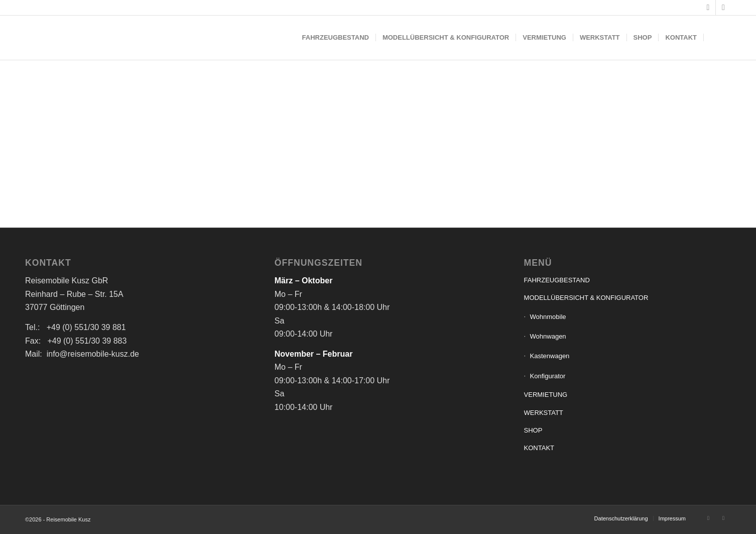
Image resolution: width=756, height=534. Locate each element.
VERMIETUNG (546, 395)
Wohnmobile (548, 317)
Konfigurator (548, 376)
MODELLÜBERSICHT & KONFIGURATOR (586, 298)
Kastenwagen (550, 356)
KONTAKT (539, 448)
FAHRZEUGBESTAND (557, 280)
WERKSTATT (544, 413)
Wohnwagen (548, 336)
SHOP (533, 430)
